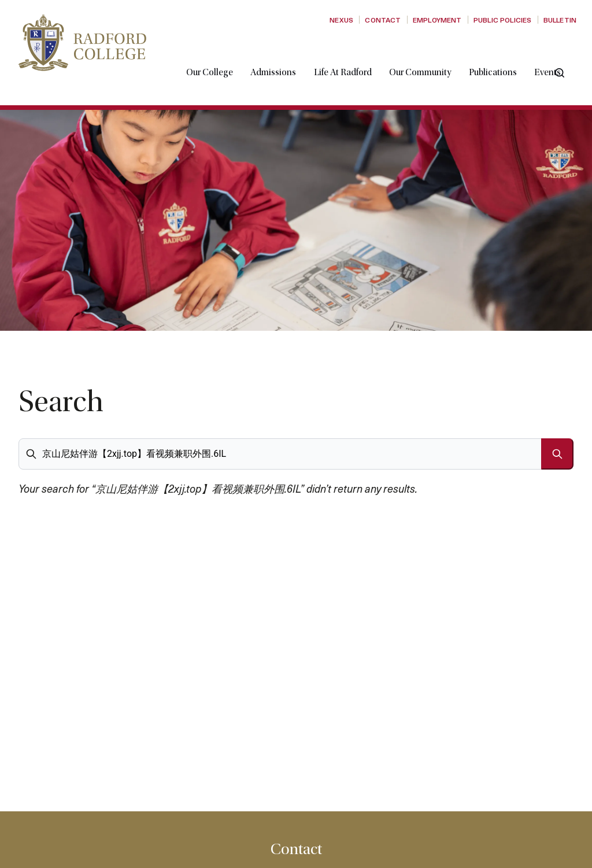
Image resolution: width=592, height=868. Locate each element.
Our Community (429, 54)
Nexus (341, 20)
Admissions (282, 54)
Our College (219, 54)
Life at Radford (352, 54)
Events (557, 54)
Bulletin (560, 20)
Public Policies (502, 20)
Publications (502, 54)
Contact (383, 20)
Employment (437, 20)
